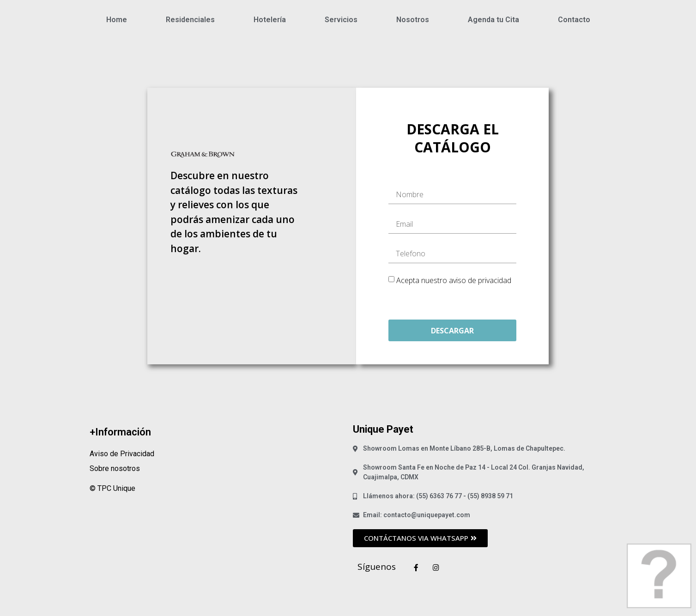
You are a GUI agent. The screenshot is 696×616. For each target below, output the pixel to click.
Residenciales (190, 20)
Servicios (341, 20)
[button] (420, 538)
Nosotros (413, 20)
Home (117, 20)
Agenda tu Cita (493, 20)
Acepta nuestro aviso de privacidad (454, 280)
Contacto (574, 20)
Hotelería (270, 20)
